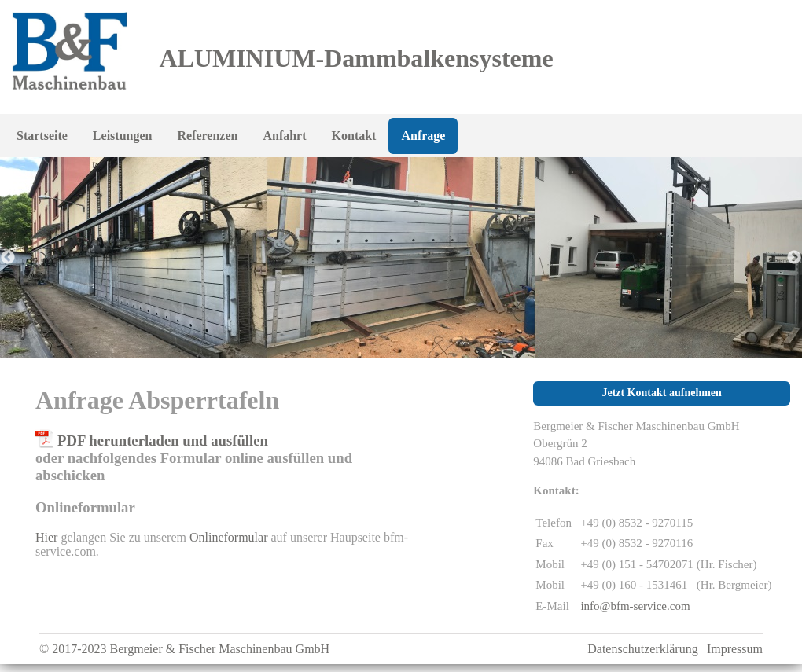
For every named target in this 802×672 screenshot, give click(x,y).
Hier (46, 537)
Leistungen (123, 136)
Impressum (735, 649)
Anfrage (423, 136)
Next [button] (794, 258)
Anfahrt (284, 136)
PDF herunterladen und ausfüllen (163, 441)
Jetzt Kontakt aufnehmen (661, 393)
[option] (401, 257)
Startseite (42, 136)
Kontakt (354, 136)
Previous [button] (8, 258)
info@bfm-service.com (635, 606)
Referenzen (207, 136)
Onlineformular (229, 537)
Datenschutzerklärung (642, 649)
